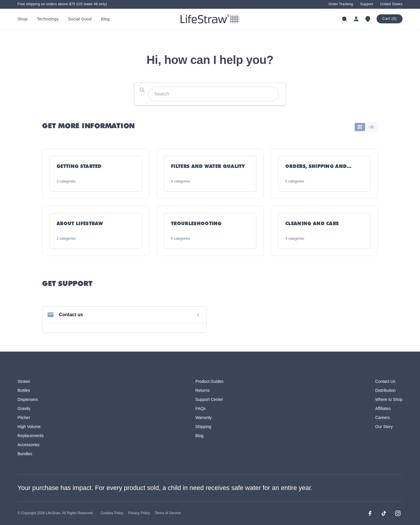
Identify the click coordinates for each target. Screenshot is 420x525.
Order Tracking (341, 4)
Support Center (209, 399)
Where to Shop (389, 399)
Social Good (80, 19)
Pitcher (24, 418)
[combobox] (210, 94)
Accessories (28, 445)
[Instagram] (398, 513)
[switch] (366, 127)
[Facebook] (370, 513)
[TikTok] (384, 513)
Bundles (25, 454)
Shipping (203, 427)
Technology (48, 19)
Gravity (24, 408)
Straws (24, 381)
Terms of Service (168, 513)
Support (367, 4)
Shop (22, 19)
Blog (105, 19)
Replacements (31, 436)
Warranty (204, 418)
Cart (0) (390, 19)
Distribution (386, 390)
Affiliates (383, 408)
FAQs (201, 408)
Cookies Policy (112, 513)
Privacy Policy (139, 513)
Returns (203, 390)
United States (391, 4)
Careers (383, 418)
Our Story (384, 427)
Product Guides (210, 381)
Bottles (24, 390)
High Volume (29, 427)
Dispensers (28, 399)
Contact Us (385, 381)
